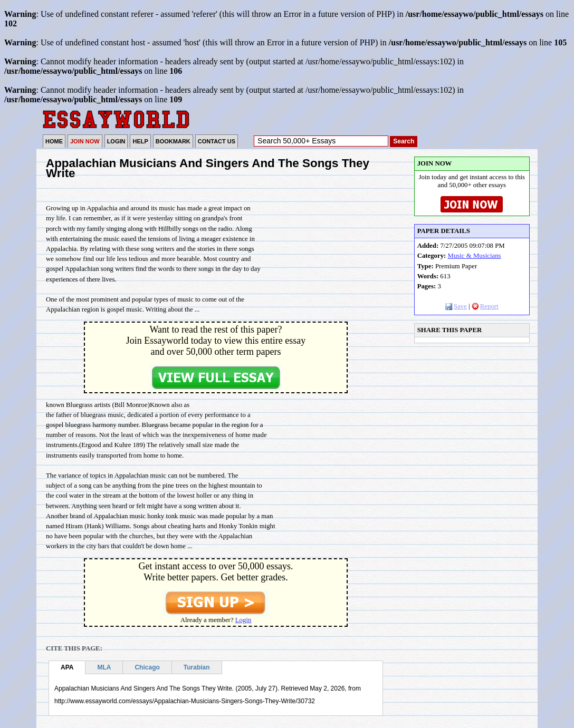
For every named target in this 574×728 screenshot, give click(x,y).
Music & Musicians (475, 256)
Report (485, 306)
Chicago (147, 667)
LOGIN (116, 141)
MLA (104, 667)
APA (67, 667)
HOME (54, 141)
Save (456, 306)
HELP (140, 141)
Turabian (197, 667)
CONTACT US (217, 141)
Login (243, 620)
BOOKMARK (173, 141)
